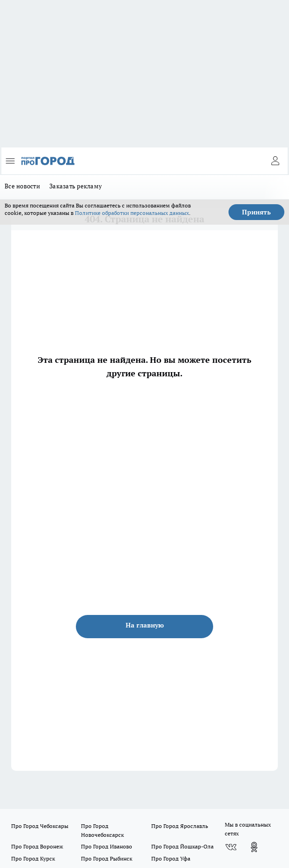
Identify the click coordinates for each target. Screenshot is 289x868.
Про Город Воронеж (37, 846)
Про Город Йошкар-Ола (182, 846)
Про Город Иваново (107, 846)
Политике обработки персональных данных (132, 213)
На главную (145, 625)
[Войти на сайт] (275, 161)
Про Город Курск (33, 858)
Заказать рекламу (76, 186)
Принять (256, 212)
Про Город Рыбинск (107, 858)
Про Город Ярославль (180, 826)
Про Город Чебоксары (40, 826)
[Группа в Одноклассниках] (254, 847)
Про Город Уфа (171, 858)
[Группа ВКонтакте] (231, 847)
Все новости (22, 186)
